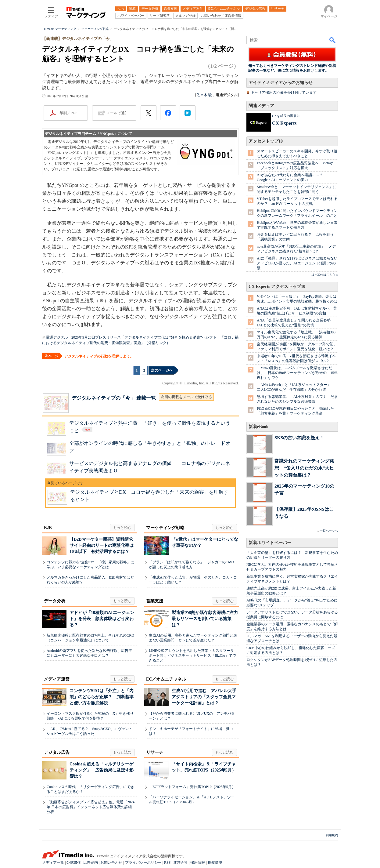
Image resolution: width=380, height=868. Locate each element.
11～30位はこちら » (325, 275)
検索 (333, 40)
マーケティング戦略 (165, 528)
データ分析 (55, 601)
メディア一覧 (53, 863)
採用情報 (198, 863)
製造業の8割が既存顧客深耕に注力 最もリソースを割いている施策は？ (207, 619)
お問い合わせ (111, 863)
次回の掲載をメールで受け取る (186, 397)
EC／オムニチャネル (166, 679)
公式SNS (73, 863)
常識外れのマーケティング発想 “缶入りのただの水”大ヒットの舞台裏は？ (304, 468)
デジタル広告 (57, 752)
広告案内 (91, 863)
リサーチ (155, 752)
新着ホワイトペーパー (270, 543)
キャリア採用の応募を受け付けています (284, 93)
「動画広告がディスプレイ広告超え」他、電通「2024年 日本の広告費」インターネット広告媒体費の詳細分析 (91, 807)
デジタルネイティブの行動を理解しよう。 (99, 356)
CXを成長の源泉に (286, 116)
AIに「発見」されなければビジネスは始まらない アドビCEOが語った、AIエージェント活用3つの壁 (299, 263)
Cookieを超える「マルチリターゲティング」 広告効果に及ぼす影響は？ (102, 770)
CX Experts (284, 123)
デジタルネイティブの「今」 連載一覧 (114, 398)
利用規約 (332, 835)
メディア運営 (57, 679)
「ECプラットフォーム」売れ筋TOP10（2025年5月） (192, 787)
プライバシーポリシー (143, 863)
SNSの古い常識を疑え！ (299, 438)
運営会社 (181, 863)
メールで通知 (117, 113)
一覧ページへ (329, 531)
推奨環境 (215, 863)
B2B (48, 528)
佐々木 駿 (204, 95)
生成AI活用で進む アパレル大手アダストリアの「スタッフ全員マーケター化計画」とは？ (204, 697)
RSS (167, 863)
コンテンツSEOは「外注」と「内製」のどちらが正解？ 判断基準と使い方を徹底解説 (102, 697)
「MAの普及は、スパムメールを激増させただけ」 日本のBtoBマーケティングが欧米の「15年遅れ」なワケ (297, 373)
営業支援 (155, 601)
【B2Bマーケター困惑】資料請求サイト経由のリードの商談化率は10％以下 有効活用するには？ (102, 545)
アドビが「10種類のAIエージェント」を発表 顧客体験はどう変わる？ (102, 619)
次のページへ (162, 370)
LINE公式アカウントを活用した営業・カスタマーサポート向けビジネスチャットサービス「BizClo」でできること (192, 656)
